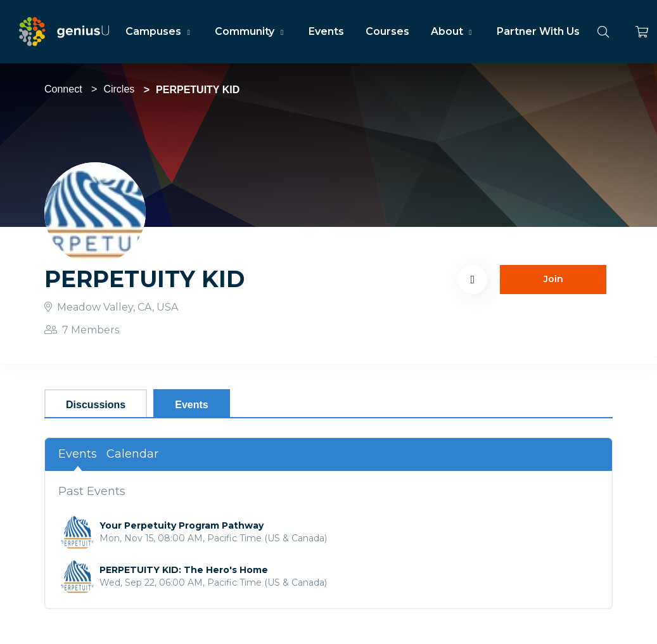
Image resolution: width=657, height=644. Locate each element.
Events (326, 31)
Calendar (132, 454)
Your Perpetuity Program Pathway (182, 525)
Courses (387, 31)
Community (251, 31)
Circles (119, 89)
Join (553, 279)
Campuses (159, 31)
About (453, 31)
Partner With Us (538, 31)
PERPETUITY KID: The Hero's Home (184, 570)
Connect (63, 89)
